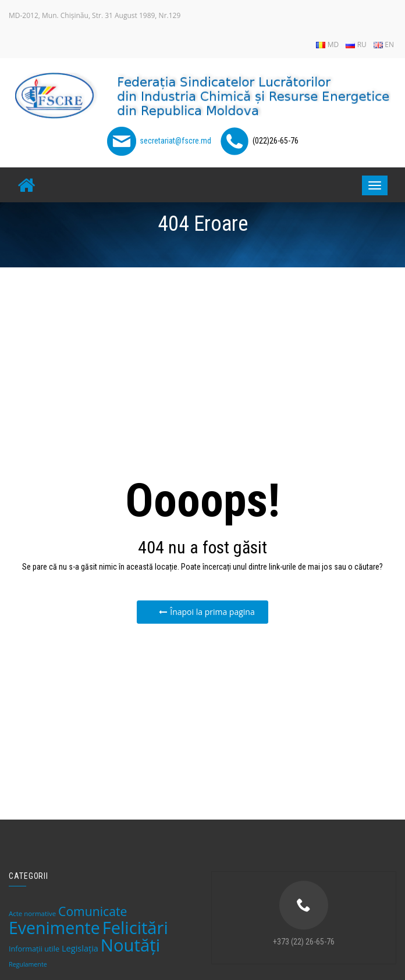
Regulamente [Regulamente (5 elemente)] (28, 964)
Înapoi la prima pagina (207, 612)
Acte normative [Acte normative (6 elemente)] (32, 913)
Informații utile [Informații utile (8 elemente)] (34, 949)
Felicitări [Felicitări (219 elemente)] (135, 928)
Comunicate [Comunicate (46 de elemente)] (93, 911)
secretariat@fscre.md (175, 141)
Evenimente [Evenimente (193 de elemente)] (54, 928)
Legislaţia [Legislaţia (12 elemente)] (80, 948)
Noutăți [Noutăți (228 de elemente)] (130, 945)
